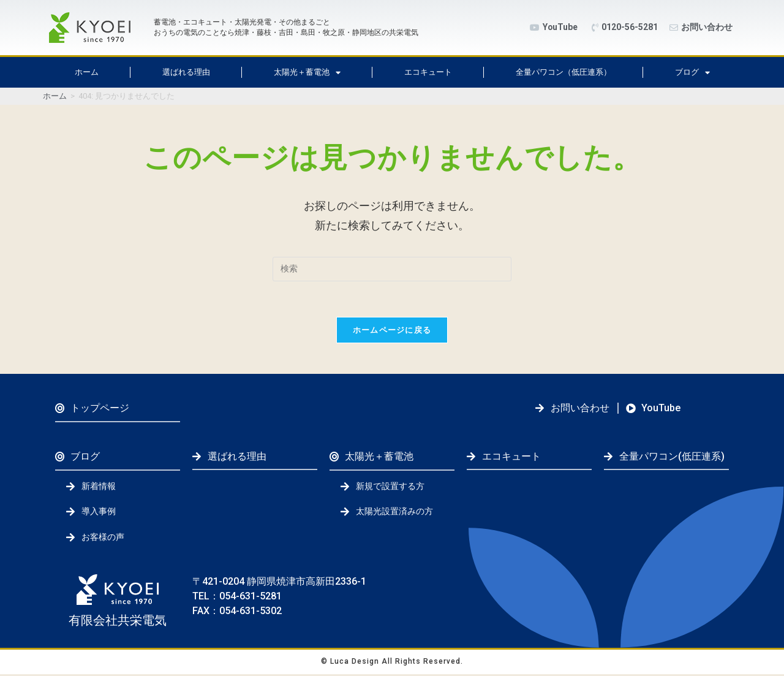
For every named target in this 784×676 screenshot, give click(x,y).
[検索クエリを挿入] (392, 269)
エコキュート (428, 72)
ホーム (87, 72)
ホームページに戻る (392, 331)
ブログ (692, 73)
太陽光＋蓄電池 (307, 73)
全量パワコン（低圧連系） (563, 72)
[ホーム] (55, 96)
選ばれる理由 (186, 72)
